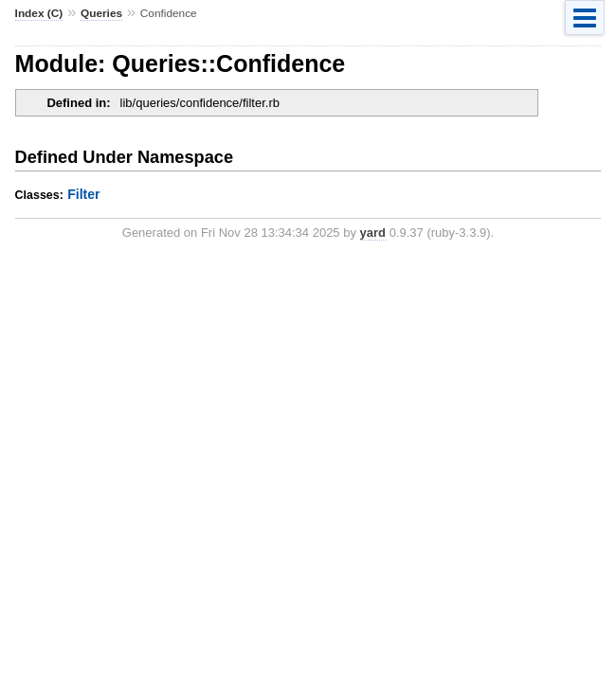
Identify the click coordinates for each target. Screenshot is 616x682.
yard (373, 233)
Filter (83, 194)
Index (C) (39, 13)
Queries (101, 13)
